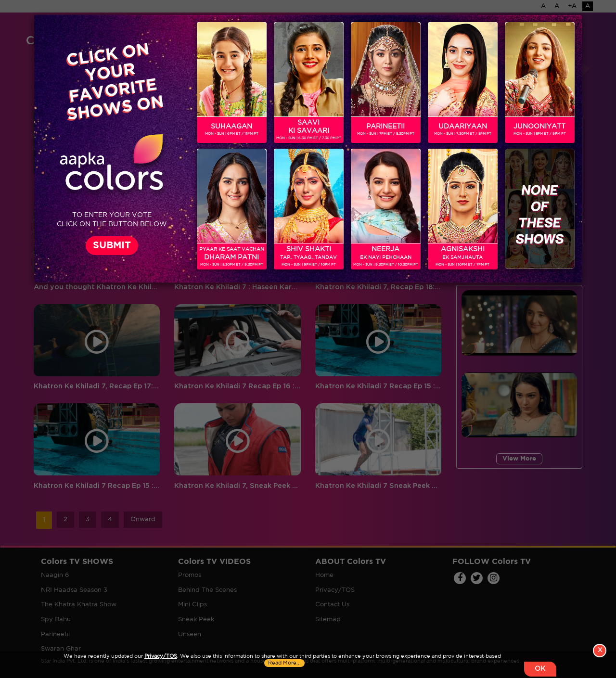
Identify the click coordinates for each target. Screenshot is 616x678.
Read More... (285, 663)
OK (539, 669)
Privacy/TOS (161, 656)
